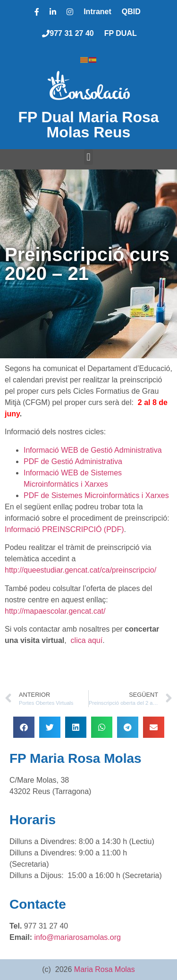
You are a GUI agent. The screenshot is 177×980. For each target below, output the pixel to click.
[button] (88, 157)
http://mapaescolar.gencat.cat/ (55, 611)
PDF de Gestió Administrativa (73, 461)
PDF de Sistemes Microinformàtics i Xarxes (96, 495)
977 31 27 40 (68, 33)
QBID (131, 12)
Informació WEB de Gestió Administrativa (93, 450)
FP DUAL (121, 33)
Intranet (97, 12)
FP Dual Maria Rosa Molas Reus (88, 125)
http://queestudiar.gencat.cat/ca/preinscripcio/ (80, 570)
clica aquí (87, 640)
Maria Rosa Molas (105, 969)
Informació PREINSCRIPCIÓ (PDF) (64, 529)
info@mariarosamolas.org (77, 937)
